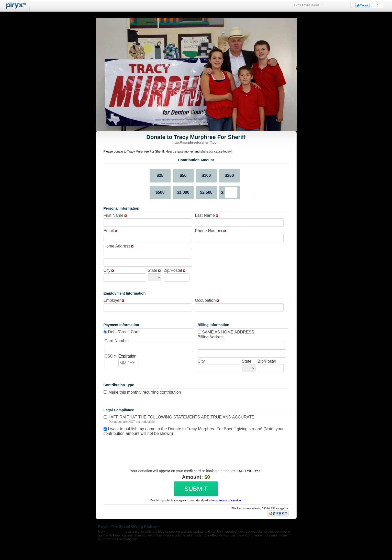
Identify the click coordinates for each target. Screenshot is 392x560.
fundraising (115, 531)
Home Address (117, 246)
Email (109, 231)
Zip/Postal (173, 270)
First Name (114, 215)
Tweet (362, 5)
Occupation (205, 300)
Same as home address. (227, 332)
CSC (109, 356)
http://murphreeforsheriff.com (196, 142)
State (153, 270)
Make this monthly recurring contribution (145, 392)
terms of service (230, 500)
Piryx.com (146, 539)
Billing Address (211, 337)
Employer (112, 300)
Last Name (205, 215)
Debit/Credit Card (124, 332)
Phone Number (209, 231)
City (107, 270)
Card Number (117, 341)
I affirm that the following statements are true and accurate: (182, 417)
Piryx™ (15, 6)
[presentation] (195, 448)
